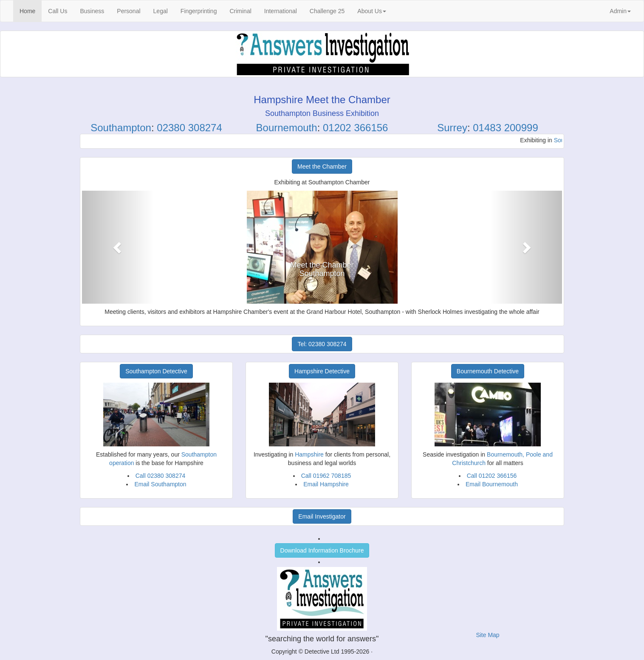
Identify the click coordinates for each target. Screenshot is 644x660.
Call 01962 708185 (326, 476)
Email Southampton (160, 484)
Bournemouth (287, 128)
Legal (161, 11)
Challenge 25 (327, 11)
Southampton (121, 128)
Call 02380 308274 (161, 476)
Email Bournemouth (492, 484)
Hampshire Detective (322, 371)
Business (92, 11)
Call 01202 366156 (492, 476)
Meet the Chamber (322, 166)
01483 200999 (506, 128)
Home (31, 10)
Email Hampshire (326, 484)
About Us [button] (372, 11)
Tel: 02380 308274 (322, 344)
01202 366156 (356, 128)
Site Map (487, 635)
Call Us (58, 11)
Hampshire (309, 454)
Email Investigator (322, 516)
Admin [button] (620, 11)
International (281, 11)
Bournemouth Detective (488, 371)
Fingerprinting (199, 11)
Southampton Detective (156, 371)
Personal (129, 11)
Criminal (240, 11)
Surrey (452, 128)
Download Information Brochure (322, 550)
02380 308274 (189, 128)
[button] (118, 247)
